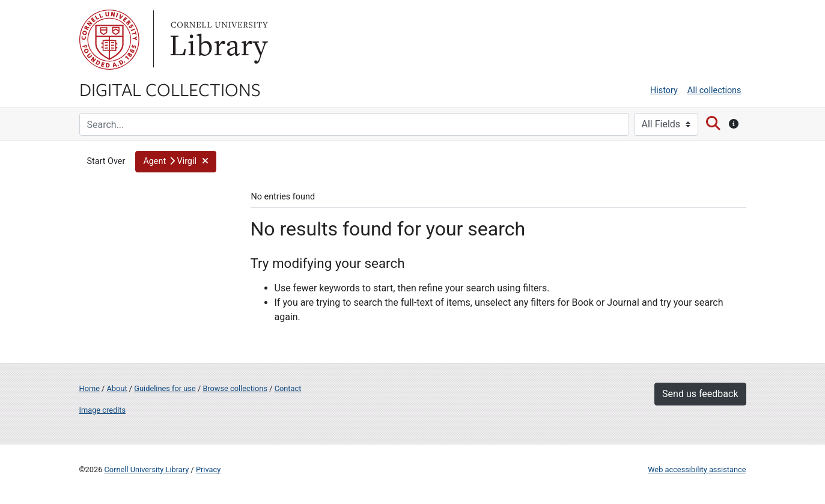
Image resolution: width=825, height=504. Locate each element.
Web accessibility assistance (697, 469)
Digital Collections (170, 89)
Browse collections (235, 388)
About (117, 388)
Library (218, 40)
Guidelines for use (165, 388)
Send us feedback (700, 394)
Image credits (103, 410)
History (664, 90)
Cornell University (109, 40)
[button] (176, 162)
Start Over (106, 161)
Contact (288, 388)
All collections (714, 90)
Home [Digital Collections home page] (90, 388)
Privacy (208, 469)
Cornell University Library (147, 469)
